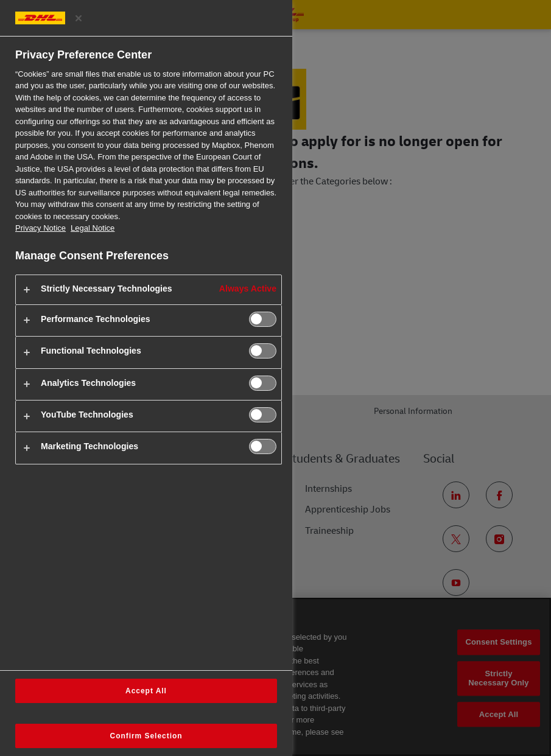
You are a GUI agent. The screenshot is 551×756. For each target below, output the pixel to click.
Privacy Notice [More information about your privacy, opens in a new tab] (40, 228)
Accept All (146, 691)
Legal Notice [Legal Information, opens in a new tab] (93, 228)
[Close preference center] (79, 18)
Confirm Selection (146, 736)
